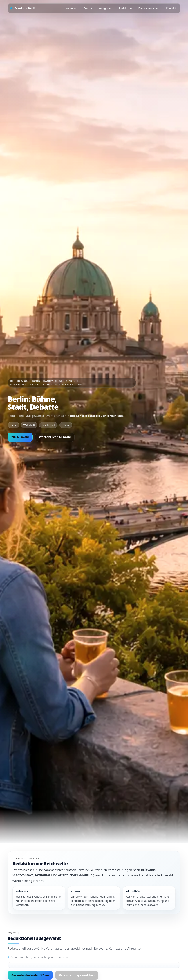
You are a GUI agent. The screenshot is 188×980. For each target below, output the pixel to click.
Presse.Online (72, 384)
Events (88, 8)
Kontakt (171, 8)
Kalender (71, 8)
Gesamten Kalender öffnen (30, 975)
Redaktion (125, 8)
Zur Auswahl (20, 437)
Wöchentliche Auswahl (55, 437)
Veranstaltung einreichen (77, 975)
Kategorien (105, 8)
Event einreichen (149, 8)
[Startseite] (23, 8)
